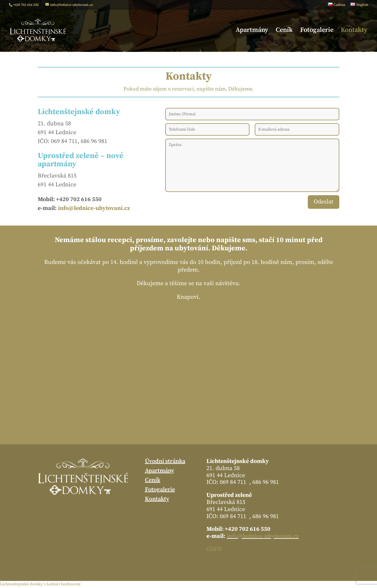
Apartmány (252, 31)
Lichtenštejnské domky (21, 584)
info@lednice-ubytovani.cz (263, 536)
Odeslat (324, 202)
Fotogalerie (317, 31)
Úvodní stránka (165, 461)
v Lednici (52, 584)
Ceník (284, 31)
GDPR (214, 549)
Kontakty (354, 31)
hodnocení (71, 584)
